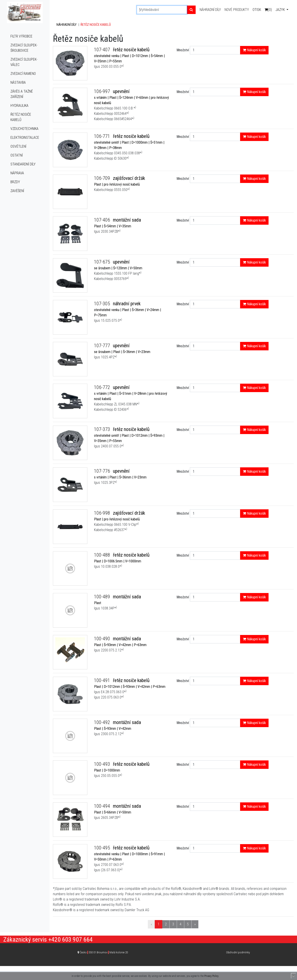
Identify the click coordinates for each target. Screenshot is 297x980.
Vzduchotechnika (24, 129)
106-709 (103, 178)
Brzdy (15, 182)
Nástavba (18, 82)
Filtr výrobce (21, 36)
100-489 (103, 597)
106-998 (103, 513)
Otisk (257, 10)
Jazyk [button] (281, 10)
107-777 (103, 346)
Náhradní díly (210, 10)
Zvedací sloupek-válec (24, 62)
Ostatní (17, 155)
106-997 (103, 91)
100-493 (103, 764)
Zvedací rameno (23, 74)
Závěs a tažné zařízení (22, 94)
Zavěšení (17, 191)
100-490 (103, 639)
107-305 (103, 304)
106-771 (103, 136)
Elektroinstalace (25, 138)
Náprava (17, 173)
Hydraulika (19, 106)
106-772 (103, 387)
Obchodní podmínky (238, 952)
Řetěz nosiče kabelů (21, 117)
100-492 (103, 722)
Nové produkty (237, 10)
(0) (268, 10)
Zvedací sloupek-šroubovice (24, 48)
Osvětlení (18, 146)
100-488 (103, 555)
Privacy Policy (211, 976)
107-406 (103, 220)
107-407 (103, 50)
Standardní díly (23, 164)
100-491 (103, 680)
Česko (104, 952)
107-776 (103, 471)
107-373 (103, 429)
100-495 (103, 848)
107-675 (103, 262)
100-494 (103, 806)
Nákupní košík (254, 50)
